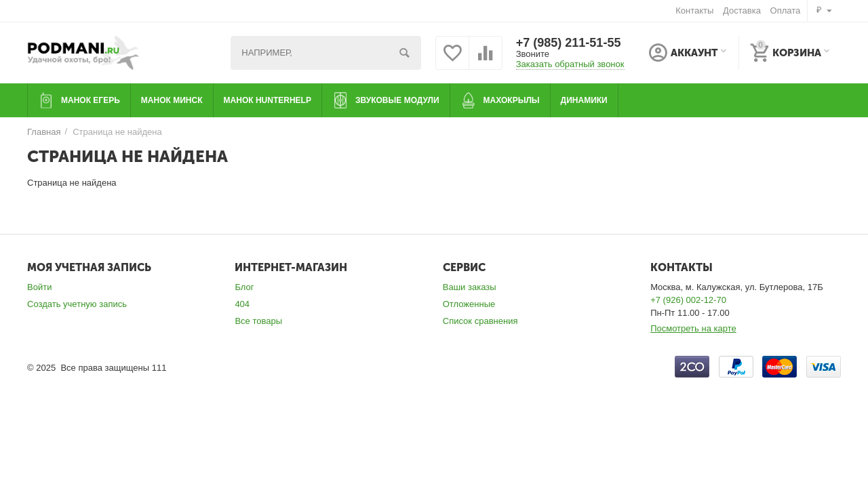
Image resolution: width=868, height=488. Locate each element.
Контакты (694, 11)
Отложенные (469, 304)
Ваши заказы (470, 287)
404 (242, 304)
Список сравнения (480, 321)
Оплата (786, 11)
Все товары (258, 321)
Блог (244, 287)
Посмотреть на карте (693, 328)
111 (159, 368)
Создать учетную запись (77, 304)
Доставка (742, 11)
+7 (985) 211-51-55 (569, 43)
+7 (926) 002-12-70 (688, 300)
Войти (39, 287)
